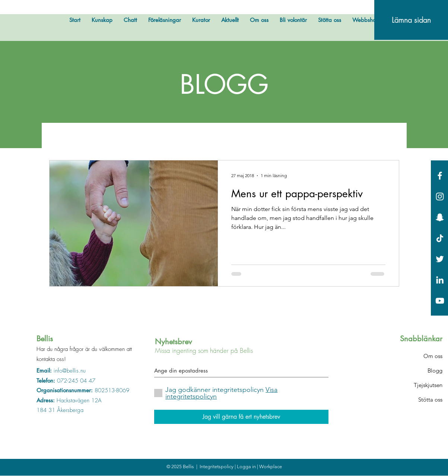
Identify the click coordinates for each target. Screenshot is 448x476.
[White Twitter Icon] (440, 259)
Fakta (276, 137)
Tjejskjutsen (428, 385)
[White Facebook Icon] (440, 176)
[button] (390, 139)
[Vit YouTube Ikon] (440, 301)
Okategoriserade (324, 137)
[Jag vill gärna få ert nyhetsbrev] (241, 417)
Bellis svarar (236, 137)
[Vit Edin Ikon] (440, 280)
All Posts (62, 137)
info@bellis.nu (70, 371)
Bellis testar (140, 137)
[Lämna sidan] (411, 20)
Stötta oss (430, 400)
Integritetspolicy (217, 467)
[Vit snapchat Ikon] (440, 217)
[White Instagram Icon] (440, 197)
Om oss (433, 356)
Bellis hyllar (188, 137)
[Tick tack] (440, 238)
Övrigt (99, 137)
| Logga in (246, 467)
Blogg (435, 370)
